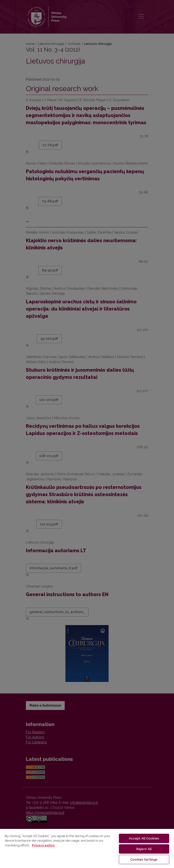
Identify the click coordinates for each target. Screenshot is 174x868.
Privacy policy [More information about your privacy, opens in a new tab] (43, 845)
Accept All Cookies (144, 838)
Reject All (144, 849)
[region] (87, 848)
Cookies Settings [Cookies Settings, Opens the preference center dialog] (144, 859)
